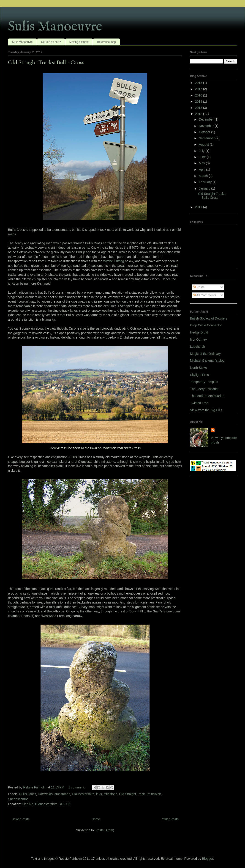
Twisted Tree (199, 403)
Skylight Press (200, 375)
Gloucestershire (83, 794)
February (206, 182)
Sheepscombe (18, 799)
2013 (199, 108)
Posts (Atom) (105, 830)
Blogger (208, 859)
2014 (199, 102)
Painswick (154, 794)
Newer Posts (20, 819)
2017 (199, 89)
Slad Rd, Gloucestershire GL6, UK (46, 804)
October (205, 132)
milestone (110, 794)
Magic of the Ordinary (205, 354)
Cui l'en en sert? (51, 42)
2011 (199, 207)
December (207, 119)
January (205, 188)
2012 (199, 114)
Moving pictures (79, 42)
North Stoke (199, 368)
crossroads (62, 794)
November (207, 126)
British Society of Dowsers (209, 318)
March (204, 176)
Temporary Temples (204, 382)
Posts (199, 287)
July (202, 151)
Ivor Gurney (198, 339)
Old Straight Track (132, 794)
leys (99, 794)
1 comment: (77, 787)
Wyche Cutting (114, 261)
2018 (199, 83)
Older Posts (170, 819)
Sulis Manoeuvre (55, 27)
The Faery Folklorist (204, 389)
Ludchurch (197, 347)
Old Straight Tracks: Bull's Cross (46, 63)
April (202, 170)
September (207, 138)
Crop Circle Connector (206, 325)
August (204, 144)
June (203, 157)
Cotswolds (45, 794)
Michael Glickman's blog (207, 361)
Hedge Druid (199, 332)
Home (96, 819)
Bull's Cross (28, 794)
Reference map (106, 42)
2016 (199, 95)
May (202, 163)
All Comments (204, 295)
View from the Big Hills (206, 410)
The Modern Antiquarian (207, 396)
